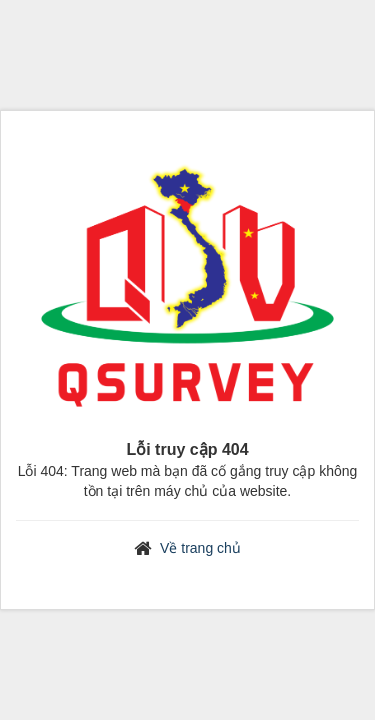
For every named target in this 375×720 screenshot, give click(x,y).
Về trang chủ (200, 548)
